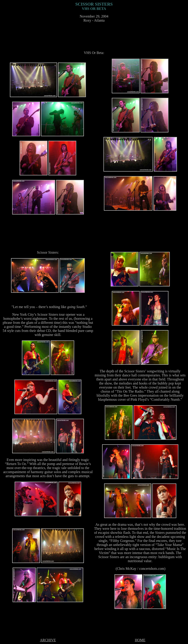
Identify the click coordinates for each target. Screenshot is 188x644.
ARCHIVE (48, 640)
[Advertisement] (95, 36)
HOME (140, 640)
